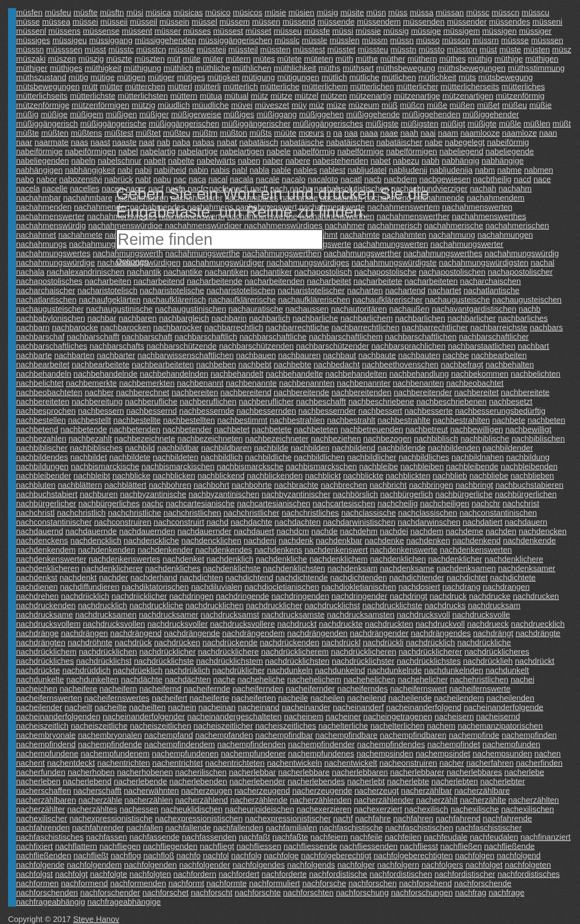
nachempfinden (529, 735)
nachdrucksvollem (48, 624)
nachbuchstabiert (47, 494)
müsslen (344, 40)
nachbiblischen (538, 439)
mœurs (311, 133)
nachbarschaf (40, 337)
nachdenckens (42, 541)
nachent (30, 763)
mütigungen (298, 77)
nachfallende (188, 828)
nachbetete (272, 429)
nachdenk (296, 541)
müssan (450, 12)
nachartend (405, 290)
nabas (204, 142)
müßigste (382, 124)
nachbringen (431, 485)
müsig (327, 12)
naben (249, 161)
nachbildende (401, 448)
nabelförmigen (411, 151)
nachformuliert (274, 883)
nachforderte (284, 874)
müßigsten (419, 124)
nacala (242, 179)
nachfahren (413, 818)
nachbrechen (344, 485)
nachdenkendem (46, 550)
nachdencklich (96, 541)
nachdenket (183, 559)
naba (181, 142)
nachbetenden (135, 429)
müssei (85, 22)
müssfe (317, 31)
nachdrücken (177, 642)
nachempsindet (443, 754)
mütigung (258, 77)
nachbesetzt (511, 402)
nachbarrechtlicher (435, 327)
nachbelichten (535, 374)
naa (351, 133)
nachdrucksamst (230, 615)
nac (180, 179)
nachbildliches (424, 457)
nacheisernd (498, 717)
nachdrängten (41, 642)
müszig (91, 59)
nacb (373, 179)
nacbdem (400, 179)
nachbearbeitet (43, 365)
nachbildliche (268, 457)
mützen (334, 96)
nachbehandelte (294, 374)
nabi (125, 170)
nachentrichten (123, 763)
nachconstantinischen (498, 513)
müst (488, 50)
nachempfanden (224, 735)
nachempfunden (511, 744)
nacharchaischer (46, 290)
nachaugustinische (119, 309)
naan (548, 133)
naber (273, 161)
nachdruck (448, 596)
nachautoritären (359, 309)
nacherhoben (91, 772)
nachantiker (271, 272)
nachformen (37, 883)
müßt (562, 124)
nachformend (84, 883)
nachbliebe (489, 476)
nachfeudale (446, 837)
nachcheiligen (445, 503)
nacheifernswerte (480, 689)
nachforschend (426, 883)
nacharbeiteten (431, 281)
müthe (367, 59)
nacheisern (454, 717)
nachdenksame (407, 568)
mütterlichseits (42, 96)
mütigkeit (224, 77)
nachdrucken (536, 596)
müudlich (174, 105)
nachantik (144, 272)
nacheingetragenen (398, 717)
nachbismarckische (105, 466)
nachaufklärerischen (314, 300)
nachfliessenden (369, 846)
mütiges (191, 77)
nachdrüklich (187, 670)
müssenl (31, 31)
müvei (242, 105)
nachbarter (116, 355)
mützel (306, 96)
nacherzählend (202, 800)
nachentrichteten (235, 763)
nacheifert (170, 698)
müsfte (85, 12)
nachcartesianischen (273, 503)
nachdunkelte (40, 680)
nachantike (183, 272)
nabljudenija (451, 170)
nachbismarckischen (178, 466)
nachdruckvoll (440, 624)
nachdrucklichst (332, 605)
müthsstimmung (536, 68)
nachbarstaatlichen (482, 346)
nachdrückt (534, 661)
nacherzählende (259, 800)
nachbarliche (315, 318)
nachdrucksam (494, 605)
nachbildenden (454, 448)
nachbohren (170, 485)
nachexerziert (378, 809)
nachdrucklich (102, 605)
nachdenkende (529, 541)
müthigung (142, 68)
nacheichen (37, 689)
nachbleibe (379, 466)
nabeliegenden (42, 161)
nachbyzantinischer (296, 494)
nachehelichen (370, 680)
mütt (90, 87)
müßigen (121, 114)
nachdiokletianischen (359, 587)
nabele (279, 151)
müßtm (205, 133)
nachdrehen (37, 596)
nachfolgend (519, 856)
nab (163, 142)
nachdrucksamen (106, 615)
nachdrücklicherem (295, 652)
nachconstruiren (122, 522)
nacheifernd (161, 689)
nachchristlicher (252, 513)
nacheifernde (207, 689)
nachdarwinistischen (359, 522)
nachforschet (166, 893)
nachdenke (384, 541)
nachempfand (169, 735)
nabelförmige (360, 151)
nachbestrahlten (461, 420)
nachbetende (84, 429)
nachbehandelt (237, 374)
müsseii (114, 22)
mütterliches (523, 87)
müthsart (358, 68)
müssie (368, 31)
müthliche (213, 68)
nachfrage (506, 893)
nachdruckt (297, 624)
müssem (235, 22)
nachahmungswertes (53, 253)
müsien (301, 12)
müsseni (547, 22)
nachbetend (37, 429)
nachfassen (106, 837)
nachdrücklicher (168, 652)
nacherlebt (366, 781)
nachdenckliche (151, 541)
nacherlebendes (316, 781)
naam (448, 133)
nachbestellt (90, 420)
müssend (299, 22)
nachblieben (532, 476)
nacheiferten (254, 698)
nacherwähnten (151, 791)
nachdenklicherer (112, 568)
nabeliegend (461, 151)
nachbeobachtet (475, 383)
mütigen (131, 77)
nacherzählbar (427, 791)
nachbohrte (252, 485)
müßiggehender (491, 114)
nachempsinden (385, 754)
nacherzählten (534, 800)
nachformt (186, 883)
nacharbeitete (378, 281)
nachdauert (254, 531)
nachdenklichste (232, 568)
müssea (56, 22)
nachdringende (242, 596)
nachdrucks (445, 605)
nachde (325, 531)
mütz (260, 96)
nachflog (126, 856)
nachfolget (484, 865)
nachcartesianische (200, 503)
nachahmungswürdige (56, 263)
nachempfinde (474, 735)
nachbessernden (266, 411)
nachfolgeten (528, 865)
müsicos (248, 12)
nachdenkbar (339, 541)
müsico (218, 12)
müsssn (30, 50)
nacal (218, 179)
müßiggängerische (113, 124)
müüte (285, 133)
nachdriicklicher (139, 596)
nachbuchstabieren (529, 485)
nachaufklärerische (242, 300)
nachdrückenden (290, 642)
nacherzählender (384, 800)
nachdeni (260, 541)
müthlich (178, 68)
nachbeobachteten (49, 392)
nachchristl (35, 513)
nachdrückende (230, 642)
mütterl (180, 87)
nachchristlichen (192, 513)
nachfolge (281, 856)
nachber (99, 392)
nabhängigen (39, 170)
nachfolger (356, 865)
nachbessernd (152, 411)
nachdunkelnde (395, 670)
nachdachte (252, 522)
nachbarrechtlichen (366, 327)
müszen (62, 59)
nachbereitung (97, 402)
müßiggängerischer (256, 124)
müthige (509, 59)
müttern (184, 96)
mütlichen (399, 77)
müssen (266, 22)
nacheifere (78, 689)
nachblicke (132, 476)
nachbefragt (462, 365)
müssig (396, 31)
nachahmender (100, 207)
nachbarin (229, 318)
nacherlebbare (304, 772)
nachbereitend (246, 392)
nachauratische (256, 309)
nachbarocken (126, 327)
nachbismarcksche (250, 466)
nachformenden (138, 883)
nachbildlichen (319, 457)
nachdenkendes (224, 550)
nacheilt (78, 707)
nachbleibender (44, 476)
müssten (275, 50)
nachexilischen (527, 809)
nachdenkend (476, 541)
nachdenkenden (106, 550)
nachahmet (36, 235)
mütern (238, 59)
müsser (168, 31)
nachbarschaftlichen (421, 337)
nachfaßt (255, 837)
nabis (220, 170)
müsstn (403, 50)
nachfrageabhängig (51, 902)
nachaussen (307, 309)
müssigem (462, 31)
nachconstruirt (179, 522)
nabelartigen (242, 151)
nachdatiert (483, 522)
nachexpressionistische (111, 818)
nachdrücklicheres (497, 652)
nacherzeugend (262, 791)
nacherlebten (455, 781)
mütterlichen (372, 87)
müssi (343, 31)
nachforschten (309, 893)
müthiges (66, 68)
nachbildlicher (372, 457)
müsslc (287, 40)
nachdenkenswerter (51, 559)
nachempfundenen (185, 754)
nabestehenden (340, 161)
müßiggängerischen (184, 124)
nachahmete (81, 235)
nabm (485, 170)
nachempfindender (321, 744)
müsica (158, 12)
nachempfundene (47, 754)
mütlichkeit (437, 77)
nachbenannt (200, 383)
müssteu (373, 50)
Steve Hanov (96, 919)
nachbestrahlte (404, 420)
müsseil (143, 22)
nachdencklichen (211, 541)
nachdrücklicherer (430, 652)
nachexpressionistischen (199, 818)
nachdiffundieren (90, 587)
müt (174, 59)
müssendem (379, 22)
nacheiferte (209, 698)
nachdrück (133, 642)
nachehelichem (314, 680)
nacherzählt (437, 800)
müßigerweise (196, 114)
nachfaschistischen (419, 828)
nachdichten (201, 578)
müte (192, 59)
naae (389, 133)
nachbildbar (178, 448)
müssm (375, 40)
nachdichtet (467, 578)
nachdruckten (389, 624)
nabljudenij (408, 170)
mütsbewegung (505, 77)
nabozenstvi (81, 179)
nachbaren (138, 318)
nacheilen (328, 698)
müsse (28, 22)
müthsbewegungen (471, 68)
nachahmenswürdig (51, 226)
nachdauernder (204, 531)
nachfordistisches (529, 874)
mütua (211, 96)
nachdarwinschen (429, 522)
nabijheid (170, 170)
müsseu (288, 31)
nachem (441, 726)
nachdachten (298, 522)
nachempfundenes (321, 754)
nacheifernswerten (49, 698)
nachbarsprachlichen (409, 346)
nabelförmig (314, 151)
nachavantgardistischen (474, 309)
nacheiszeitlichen (160, 726)
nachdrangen (506, 587)
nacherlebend (87, 781)
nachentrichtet (178, 763)
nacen (113, 189)
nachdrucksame (45, 615)
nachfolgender (205, 865)
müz (317, 105)
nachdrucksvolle (481, 615)
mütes (264, 59)
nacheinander (306, 707)
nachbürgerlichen (526, 494)
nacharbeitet (329, 281)
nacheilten (147, 707)
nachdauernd (40, 531)
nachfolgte (108, 874)
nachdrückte (38, 670)
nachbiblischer (42, 448)
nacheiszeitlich (42, 726)
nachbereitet (476, 392)
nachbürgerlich (407, 494)
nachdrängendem (254, 633)
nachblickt (323, 476)
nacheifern (118, 689)
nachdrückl (341, 642)
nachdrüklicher (238, 670)
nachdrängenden (317, 633)
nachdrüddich (87, 670)
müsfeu (58, 12)
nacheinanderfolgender (144, 717)
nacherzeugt (377, 791)
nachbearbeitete (100, 365)
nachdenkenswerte (404, 550)
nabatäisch (259, 142)
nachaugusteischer (50, 309)
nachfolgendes (259, 865)
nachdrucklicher (274, 605)
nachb (530, 309)
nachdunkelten (93, 680)
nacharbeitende (215, 281)
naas (80, 142)
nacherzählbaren (46, 800)
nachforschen (373, 883)
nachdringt (408, 596)
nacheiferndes (362, 689)
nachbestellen (41, 420)
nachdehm (359, 531)
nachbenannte (251, 383)
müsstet (342, 50)
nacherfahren (490, 763)
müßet (488, 105)
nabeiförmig (508, 142)
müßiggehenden (431, 114)
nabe (434, 142)
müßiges (239, 114)
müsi (135, 12)
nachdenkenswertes (124, 559)
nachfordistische (338, 874)
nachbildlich (222, 457)
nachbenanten (418, 383)
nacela (28, 189)
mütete (289, 59)
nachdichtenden (359, 578)
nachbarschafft (93, 337)
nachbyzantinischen (224, 494)
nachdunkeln (290, 670)
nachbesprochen (46, 411)
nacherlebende (140, 781)
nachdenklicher (455, 559)
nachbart (533, 346)
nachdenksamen (466, 568)
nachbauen (256, 355)
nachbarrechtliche (297, 327)
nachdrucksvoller (178, 624)
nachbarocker (177, 327)
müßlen (537, 124)
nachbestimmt (242, 420)
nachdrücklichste (164, 661)
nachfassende (154, 837)
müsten (536, 50)
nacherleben (38, 781)
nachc (152, 503)
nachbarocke (75, 327)
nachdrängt (493, 633)
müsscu (535, 12)
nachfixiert (34, 846)
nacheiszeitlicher (223, 726)
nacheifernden (258, 689)
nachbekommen (480, 374)
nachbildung (528, 457)
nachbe (456, 355)
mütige (103, 77)
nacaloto (323, 179)
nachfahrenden (43, 828)
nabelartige (198, 151)
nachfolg (246, 856)
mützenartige (417, 96)
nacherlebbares (474, 772)
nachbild (140, 448)
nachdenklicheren (48, 568)
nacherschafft (97, 791)
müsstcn (151, 50)
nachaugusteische (457, 300)
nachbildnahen (478, 457)
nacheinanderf (358, 707)
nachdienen (37, 587)
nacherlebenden (198, 781)
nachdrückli (383, 642)
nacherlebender (257, 781)
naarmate (52, 142)
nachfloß (159, 856)
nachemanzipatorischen (500, 726)
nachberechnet (143, 392)
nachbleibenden (529, 466)
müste (510, 50)
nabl (240, 170)
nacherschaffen (43, 791)
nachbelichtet (40, 383)
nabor (47, 179)
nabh (431, 161)
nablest (332, 170)
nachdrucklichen (214, 605)
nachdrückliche (484, 642)
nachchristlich (81, 513)
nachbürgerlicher (46, 503)
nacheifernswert (419, 689)
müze (336, 105)
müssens (64, 31)
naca (197, 179)
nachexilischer (42, 818)
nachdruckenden (46, 605)
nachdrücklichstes (429, 661)
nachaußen (409, 309)
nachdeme (464, 531)
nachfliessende (310, 846)
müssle (314, 40)
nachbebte (292, 365)
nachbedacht (337, 365)
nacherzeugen (207, 791)
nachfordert (239, 874)
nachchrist (521, 503)
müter (213, 59)
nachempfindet (454, 744)
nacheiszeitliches (286, 726)
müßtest (119, 133)
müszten (149, 59)
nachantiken (226, 272)
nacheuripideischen (259, 809)
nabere (298, 161)
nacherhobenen (145, 772)
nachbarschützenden (257, 346)
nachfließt (91, 856)
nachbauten (419, 355)
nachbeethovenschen (400, 365)
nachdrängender (379, 633)
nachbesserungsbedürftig (500, 411)
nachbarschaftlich (206, 337)
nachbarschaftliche (273, 337)
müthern (422, 59)
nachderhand (154, 578)
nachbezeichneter (277, 439)
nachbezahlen (41, 439)
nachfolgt (71, 874)
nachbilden (310, 448)
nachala (30, 272)
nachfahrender (98, 828)
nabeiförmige (39, 151)
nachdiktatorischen (155, 587)
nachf (343, 818)
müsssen (547, 40)
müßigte (482, 124)
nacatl (351, 179)
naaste (124, 142)
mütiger (161, 77)
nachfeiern (329, 837)
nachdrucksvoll (423, 615)
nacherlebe (524, 772)
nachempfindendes (391, 744)
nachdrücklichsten (297, 661)
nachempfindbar (284, 735)
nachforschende (483, 883)
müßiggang (277, 114)
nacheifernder (310, 689)
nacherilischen (201, 772)
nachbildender (508, 448)
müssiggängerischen (235, 40)
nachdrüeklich (138, 670)
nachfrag (471, 893)
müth (344, 59)
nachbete (509, 420)
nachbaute (377, 355)
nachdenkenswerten (476, 550)
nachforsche (324, 883)
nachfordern (195, 874)
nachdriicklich (85, 596)
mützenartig (370, 96)
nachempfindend (46, 744)
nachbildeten (175, 457)
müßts (261, 133)
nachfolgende (40, 865)
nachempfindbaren (413, 735)
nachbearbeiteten (163, 365)
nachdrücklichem (46, 652)
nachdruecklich (538, 624)
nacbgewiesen (445, 179)
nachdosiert (419, 587)
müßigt (453, 124)
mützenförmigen (100, 105)
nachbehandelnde (105, 374)
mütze (281, 96)
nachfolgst (34, 874)
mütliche (364, 77)
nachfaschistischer (489, 828)
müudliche (210, 105)
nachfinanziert (546, 837)
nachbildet (89, 457)
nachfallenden (238, 828)
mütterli (207, 87)
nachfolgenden (150, 865)
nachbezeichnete (145, 439)
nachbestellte (137, 420)
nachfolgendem (94, 865)
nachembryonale (46, 735)
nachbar (102, 318)
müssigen (499, 31)
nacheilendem (459, 698)
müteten (319, 59)
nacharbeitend (159, 281)
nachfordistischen (401, 874)
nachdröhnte (90, 642)
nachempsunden (502, 754)
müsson (456, 40)
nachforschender (110, 893)
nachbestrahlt (351, 420)
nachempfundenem (115, 754)
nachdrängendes (441, 633)
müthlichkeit (295, 68)
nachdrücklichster (363, 661)
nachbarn (33, 327)
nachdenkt (78, 578)
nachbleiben (422, 466)
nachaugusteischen (527, 300)
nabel (128, 151)
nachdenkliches (173, 568)
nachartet (444, 290)
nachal (543, 263)
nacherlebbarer (417, 772)
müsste (181, 50)
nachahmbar (38, 198)
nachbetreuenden (372, 429)
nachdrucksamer (169, 615)
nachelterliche (343, 726)
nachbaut (340, 355)
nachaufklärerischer (388, 300)
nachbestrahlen (297, 420)
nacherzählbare (482, 791)
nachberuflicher (266, 402)
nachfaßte (290, 837)
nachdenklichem (339, 559)
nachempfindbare (347, 735)
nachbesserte (429, 411)
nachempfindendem (180, 744)
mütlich (334, 77)
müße (437, 105)
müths (329, 68)
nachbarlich (269, 318)
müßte (28, 133)
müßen (462, 105)
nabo (25, 179)
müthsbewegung (406, 68)
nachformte (227, 883)
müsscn (506, 12)
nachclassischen (428, 513)
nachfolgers (442, 865)
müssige (426, 31)
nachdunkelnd (340, 670)
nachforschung (362, 893)
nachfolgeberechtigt (336, 856)
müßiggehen (322, 114)
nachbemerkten (147, 383)
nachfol (216, 856)
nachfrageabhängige (124, 902)
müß (389, 105)
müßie (541, 105)
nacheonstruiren (408, 763)
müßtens (87, 133)
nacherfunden (41, 772)
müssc (478, 12)
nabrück (119, 179)
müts (467, 77)
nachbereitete (525, 392)
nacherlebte (408, 781)
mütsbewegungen (48, 87)
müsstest (309, 50)
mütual (236, 96)
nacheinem (304, 717)
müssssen (64, 50)
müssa (422, 12)
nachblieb (450, 476)
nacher (452, 763)
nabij (143, 170)
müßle (510, 124)
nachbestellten (189, 420)
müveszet (272, 105)
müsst (95, 50)
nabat (227, 142)
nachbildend (354, 448)
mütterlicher (417, 87)
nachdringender (359, 596)
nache (224, 680)
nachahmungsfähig (103, 244)
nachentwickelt (351, 763)
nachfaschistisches (50, 837)
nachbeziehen (336, 439)
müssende (336, 22)
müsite (352, 12)
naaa (369, 133)
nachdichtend (249, 578)
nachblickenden (275, 476)
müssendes (510, 22)
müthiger (32, 68)
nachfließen (461, 846)
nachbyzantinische (153, 494)
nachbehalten (510, 365)
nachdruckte (341, 624)
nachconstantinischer (54, 522)
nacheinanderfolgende (503, 707)
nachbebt (255, 365)
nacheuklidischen (192, 809)
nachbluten (36, 485)
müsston (462, 50)
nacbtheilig (492, 179)
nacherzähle (100, 800)
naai (428, 133)
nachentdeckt (71, 763)
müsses (197, 31)
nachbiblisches (96, 448)
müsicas (188, 12)
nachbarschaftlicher (494, 337)
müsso (428, 40)
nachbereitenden (361, 392)
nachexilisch (426, 809)
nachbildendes (42, 457)
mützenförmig (520, 96)
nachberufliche (151, 402)
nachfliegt (217, 846)
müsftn (112, 12)
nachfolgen (475, 856)
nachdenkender (165, 550)
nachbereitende (301, 392)
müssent (137, 31)
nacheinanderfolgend (424, 707)
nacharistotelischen (241, 290)
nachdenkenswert (336, 550)
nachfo (188, 856)
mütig (78, 77)
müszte (119, 59)
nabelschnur (119, 161)
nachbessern (101, 411)
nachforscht (212, 893)
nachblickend (221, 476)
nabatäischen (350, 142)
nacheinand (258, 707)
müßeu (514, 105)
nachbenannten (307, 383)
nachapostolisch (323, 272)
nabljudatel (367, 170)
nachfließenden (44, 856)
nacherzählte (483, 800)
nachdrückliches (45, 661)
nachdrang (461, 587)
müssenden (424, 22)
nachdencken (543, 531)
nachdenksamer (526, 568)
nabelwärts (216, 161)
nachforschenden (47, 893)
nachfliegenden (170, 846)
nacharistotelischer (311, 290)
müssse (515, 40)
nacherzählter (40, 809)
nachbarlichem (367, 318)
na (338, 133)
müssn (402, 40)
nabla (259, 170)
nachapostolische (386, 272)
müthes (453, 59)
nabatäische (302, 142)
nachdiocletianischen (282, 587)
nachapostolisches (49, 281)
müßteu (177, 133)
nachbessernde (207, 411)
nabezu (406, 161)
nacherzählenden (320, 800)
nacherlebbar (252, 772)
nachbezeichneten (210, 439)
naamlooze (480, 133)
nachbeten (546, 420)
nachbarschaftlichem (346, 337)
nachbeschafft (321, 402)
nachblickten (408, 476)
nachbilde (271, 448)
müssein (174, 22)
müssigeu (70, 40)
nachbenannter (364, 383)
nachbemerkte (91, 383)
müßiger (154, 114)
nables (305, 170)
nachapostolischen (452, 272)
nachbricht (388, 485)
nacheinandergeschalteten (235, 717)
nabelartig (158, 151)
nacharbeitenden (274, 281)
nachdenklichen (398, 559)
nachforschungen (422, 893)
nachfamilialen (291, 828)
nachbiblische (485, 439)
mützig (144, 105)
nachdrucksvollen (114, 624)
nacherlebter (502, 781)
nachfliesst (419, 846)
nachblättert (125, 485)
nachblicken (174, 476)
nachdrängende (192, 633)
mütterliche (280, 87)
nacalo (294, 179)
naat (147, 142)
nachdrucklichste (392, 605)
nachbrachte (296, 485)
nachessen (139, 809)
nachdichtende (302, 578)
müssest (228, 31)
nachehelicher (423, 680)
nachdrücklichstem (230, 661)
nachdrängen (84, 633)
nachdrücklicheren (364, 652)
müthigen (542, 59)
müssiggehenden (166, 40)
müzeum (364, 105)
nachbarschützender (332, 346)
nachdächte (142, 680)
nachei (523, 680)
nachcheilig (398, 503)
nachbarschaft (147, 337)
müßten (55, 133)
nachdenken (428, 541)
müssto (431, 50)
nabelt (155, 161)
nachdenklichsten (294, 568)
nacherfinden (539, 763)
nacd (523, 179)
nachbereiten (195, 392)
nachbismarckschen (321, 466)
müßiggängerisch (47, 124)
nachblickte (363, 476)
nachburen (99, 494)
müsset (258, 31)
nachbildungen (42, 466)
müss (398, 12)
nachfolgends (311, 865)
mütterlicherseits (470, 87)
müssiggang (111, 40)
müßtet (148, 133)
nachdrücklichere (228, 652)
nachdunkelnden (454, 670)
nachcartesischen (344, 503)
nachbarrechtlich (234, 327)
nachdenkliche (282, 559)
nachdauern (526, 522)
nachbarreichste (499, 327)
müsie (275, 12)
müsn (376, 12)
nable (281, 170)
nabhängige (503, 161)
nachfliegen (120, 846)
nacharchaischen (490, 281)
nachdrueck (488, 624)
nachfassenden (209, 837)
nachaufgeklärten (110, 300)
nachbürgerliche (464, 494)
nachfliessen (259, 846)
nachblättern (80, 485)
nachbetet (232, 429)
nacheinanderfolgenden (58, 717)
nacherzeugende (322, 791)
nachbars (546, 327)
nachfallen (145, 828)
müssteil (243, 50)
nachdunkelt (507, 670)
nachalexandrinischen (86, 272)
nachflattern (76, 846)
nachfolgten (150, 874)
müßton (234, 133)
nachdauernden (147, 531)
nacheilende (410, 698)
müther (393, 59)
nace (542, 179)
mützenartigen (468, 96)
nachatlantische (492, 290)
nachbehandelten (356, 374)
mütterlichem (325, 87)
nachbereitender (423, 392)
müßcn (412, 105)
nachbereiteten (43, 402)
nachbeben (216, 365)
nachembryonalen (110, 735)
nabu (162, 179)
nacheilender (39, 707)
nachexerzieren (324, 809)
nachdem (427, 531)
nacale (268, 179)
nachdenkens (279, 550)
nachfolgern (398, 865)
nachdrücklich (430, 642)
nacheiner (343, 717)
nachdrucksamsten (361, 615)
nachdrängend (136, 633)
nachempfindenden (251, 744)
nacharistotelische (172, 290)
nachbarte (34, 355)
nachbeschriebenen (452, 402)
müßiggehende (373, 114)
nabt (143, 179)
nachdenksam (353, 568)
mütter (111, 87)
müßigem (86, 114)
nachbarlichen (420, 318)
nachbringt (474, 485)
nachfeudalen (494, 837)
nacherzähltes (92, 809)
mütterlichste (92, 96)
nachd (218, 522)
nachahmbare (88, 198)
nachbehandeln (44, 374)
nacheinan (217, 707)
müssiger (535, 31)
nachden (501, 531)
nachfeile (367, 837)
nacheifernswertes (117, 698)
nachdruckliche (156, 605)
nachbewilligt (528, 429)
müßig (27, 114)
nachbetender (187, 429)
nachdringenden (300, 596)
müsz (562, 50)
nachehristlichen (480, 680)
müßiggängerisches (328, 124)
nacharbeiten (108, 281)
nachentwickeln (295, 763)
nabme (509, 170)
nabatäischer (399, 142)
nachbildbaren (226, 448)
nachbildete (130, 457)
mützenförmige (43, 105)
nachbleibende (472, 466)
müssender (467, 22)
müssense (101, 31)
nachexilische (475, 809)
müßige (54, 114)
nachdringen (191, 596)
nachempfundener (253, 754)
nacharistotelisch (107, 290)
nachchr (486, 503)
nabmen (539, 170)
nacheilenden (511, 698)
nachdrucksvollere (242, 624)
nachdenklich (230, 559)
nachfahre (373, 818)
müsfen (29, 12)
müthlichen (252, 68)
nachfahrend (458, 818)
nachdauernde (91, 531)
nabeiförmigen (90, 151)
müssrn (486, 40)
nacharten (365, 290)
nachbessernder (327, 411)
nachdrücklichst (104, 661)
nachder (114, 578)
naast (100, 142)
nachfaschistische (351, 828)
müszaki (31, 59)
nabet (381, 161)
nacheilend (367, 698)
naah (409, 133)
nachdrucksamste (293, 615)
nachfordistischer (465, 874)
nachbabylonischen (51, 318)
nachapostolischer (520, 272)
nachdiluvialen (216, 587)
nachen (548, 754)
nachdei (394, 531)
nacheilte (111, 707)
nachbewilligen (477, 429)
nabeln (83, 161)
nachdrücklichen (108, 652)
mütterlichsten (143, 96)
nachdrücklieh (488, 661)
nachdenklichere (514, 559)
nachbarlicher (472, 318)
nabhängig (461, 161)
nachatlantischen (46, 300)
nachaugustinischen (191, 309)
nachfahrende (507, 818)
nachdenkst (37, 578)
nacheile (293, 698)
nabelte (181, 161)
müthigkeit (103, 68)
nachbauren (300, 355)
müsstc (121, 50)
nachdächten (188, 680)
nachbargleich (184, 318)
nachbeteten (316, 429)
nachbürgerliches (109, 503)
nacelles (84, 189)
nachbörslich (355, 494)
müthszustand (41, 77)
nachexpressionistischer (288, 818)
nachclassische (369, 513)
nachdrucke (490, 596)
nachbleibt (92, 476)
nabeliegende (510, 151)
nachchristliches (310, 513)
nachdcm (293, 531)
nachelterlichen (397, 726)
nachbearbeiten (499, 355)
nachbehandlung (419, 374)
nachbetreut (427, 429)
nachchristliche (135, 513)
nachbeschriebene (381, 402)
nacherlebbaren (360, 772)
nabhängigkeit (90, 170)
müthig (480, 59)
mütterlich (241, 87)
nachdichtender (417, 578)
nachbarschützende (182, 346)
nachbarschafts (117, 346)
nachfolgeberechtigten (413, 856)
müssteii (211, 50)
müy (299, 105)
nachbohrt (211, 485)
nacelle (55, 189)
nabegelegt (465, 142)
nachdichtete (513, 578)
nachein (182, 707)
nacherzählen (149, 800)
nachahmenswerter (50, 216)
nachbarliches (523, 318)
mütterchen (145, 87)
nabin (198, 170)
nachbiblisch (436, 439)
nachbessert (380, 411)
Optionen (132, 261)
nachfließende (510, 846)
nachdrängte (538, 633)
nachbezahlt (90, 439)
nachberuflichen (208, 402)
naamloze (519, 133)
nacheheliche (261, 680)
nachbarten (75, 355)
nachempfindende (110, 744)
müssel (204, 22)
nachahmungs (41, 244)
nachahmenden (44, 207)
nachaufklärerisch (175, 300)
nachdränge (37, 633)
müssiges (33, 40)
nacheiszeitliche (99, 726)
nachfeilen (403, 837)
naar (24, 142)
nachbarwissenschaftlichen (185, 355)
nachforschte (258, 893)
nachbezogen (387, 439)
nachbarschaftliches (52, 346)
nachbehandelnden (174, 374)
